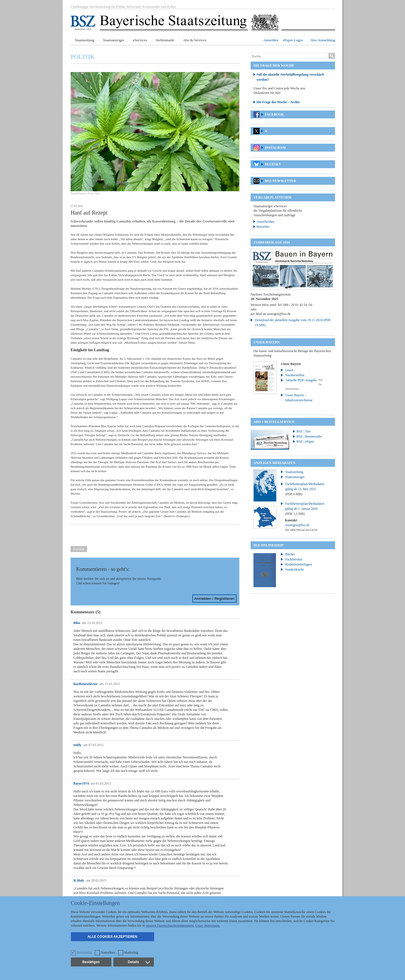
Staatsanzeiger (113, 40)
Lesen (289, 370)
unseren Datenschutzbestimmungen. (170, 925)
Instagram (275, 148)
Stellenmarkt (165, 40)
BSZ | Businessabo (309, 436)
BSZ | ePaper (305, 441)
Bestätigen (91, 962)
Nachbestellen (295, 375)
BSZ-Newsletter (281, 181)
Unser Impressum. (208, 925)
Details (139, 962)
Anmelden (271, 40)
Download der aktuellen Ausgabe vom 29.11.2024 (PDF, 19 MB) (293, 323)
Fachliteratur (294, 559)
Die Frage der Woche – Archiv (278, 102)
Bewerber (263, 227)
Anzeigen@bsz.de (297, 525)
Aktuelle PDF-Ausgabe (301, 380)
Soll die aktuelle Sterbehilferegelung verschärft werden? (290, 77)
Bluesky (273, 164)
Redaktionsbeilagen (299, 564)
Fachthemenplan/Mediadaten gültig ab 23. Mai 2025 (305, 489)
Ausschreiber (265, 222)
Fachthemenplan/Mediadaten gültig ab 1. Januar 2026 (305, 509)
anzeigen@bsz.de (279, 314)
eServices (140, 40)
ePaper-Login (293, 40)
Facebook (274, 114)
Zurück (79, 549)
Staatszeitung (85, 40)
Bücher (290, 554)
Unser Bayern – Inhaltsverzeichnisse (299, 398)
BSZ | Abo (303, 431)
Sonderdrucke (295, 569)
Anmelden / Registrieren (214, 599)
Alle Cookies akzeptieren (112, 937)
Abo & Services (195, 40)
